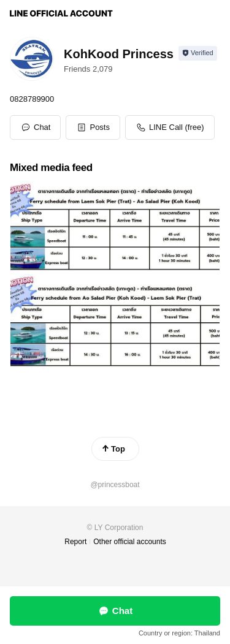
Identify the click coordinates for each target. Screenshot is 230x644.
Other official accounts (130, 542)
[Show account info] (198, 53)
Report (75, 542)
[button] (93, 127)
